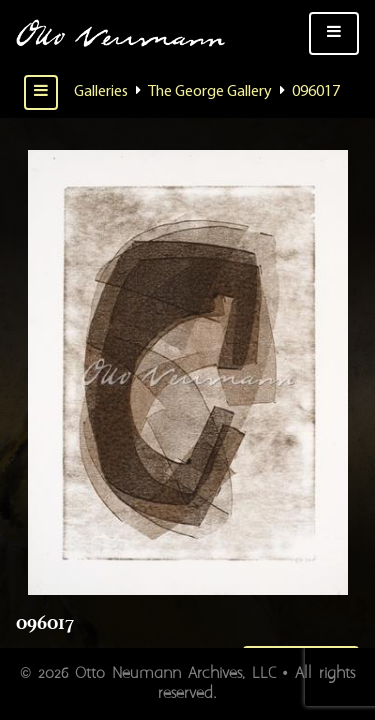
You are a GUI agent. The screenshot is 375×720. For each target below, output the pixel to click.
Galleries (101, 92)
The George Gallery (210, 92)
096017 (316, 92)
